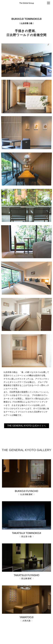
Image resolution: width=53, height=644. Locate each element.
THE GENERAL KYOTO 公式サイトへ (26, 426)
